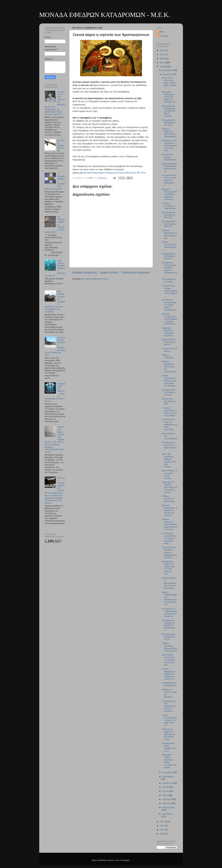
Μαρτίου (167, 803)
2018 (162, 59)
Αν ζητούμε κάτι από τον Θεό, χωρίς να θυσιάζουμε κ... (169, 180)
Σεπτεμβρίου (168, 776)
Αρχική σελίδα (109, 272)
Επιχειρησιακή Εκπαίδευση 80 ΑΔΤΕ (168, 256)
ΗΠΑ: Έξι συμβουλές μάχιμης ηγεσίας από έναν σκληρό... (169, 460)
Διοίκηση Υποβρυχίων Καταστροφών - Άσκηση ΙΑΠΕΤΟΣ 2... (169, 319)
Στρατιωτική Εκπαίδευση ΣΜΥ (168, 401)
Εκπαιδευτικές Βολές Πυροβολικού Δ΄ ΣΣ (169, 747)
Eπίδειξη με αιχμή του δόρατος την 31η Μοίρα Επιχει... (169, 734)
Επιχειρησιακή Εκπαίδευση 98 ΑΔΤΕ (168, 215)
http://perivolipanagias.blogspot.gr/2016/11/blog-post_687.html (114, 173)
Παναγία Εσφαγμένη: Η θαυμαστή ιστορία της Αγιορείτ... (170, 510)
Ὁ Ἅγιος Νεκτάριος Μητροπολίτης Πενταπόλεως (169, 647)
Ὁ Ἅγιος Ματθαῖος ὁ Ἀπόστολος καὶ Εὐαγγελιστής (169, 367)
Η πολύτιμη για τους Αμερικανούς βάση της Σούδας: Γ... (169, 706)
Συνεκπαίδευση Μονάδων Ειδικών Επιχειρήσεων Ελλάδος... (169, 552)
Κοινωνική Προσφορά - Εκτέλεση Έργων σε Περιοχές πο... (169, 97)
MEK (162, 32)
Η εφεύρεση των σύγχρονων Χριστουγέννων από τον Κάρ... (169, 146)
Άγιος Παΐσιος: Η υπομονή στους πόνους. (169, 474)
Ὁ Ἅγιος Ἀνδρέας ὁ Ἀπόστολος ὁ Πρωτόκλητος (169, 133)
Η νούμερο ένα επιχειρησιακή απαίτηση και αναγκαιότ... (169, 612)
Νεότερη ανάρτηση (85, 272)
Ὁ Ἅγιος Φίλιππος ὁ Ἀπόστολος (168, 499)
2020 (162, 50)
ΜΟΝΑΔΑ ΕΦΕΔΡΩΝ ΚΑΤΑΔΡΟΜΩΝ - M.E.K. (105, 15)
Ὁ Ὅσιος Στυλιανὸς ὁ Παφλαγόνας (169, 206)
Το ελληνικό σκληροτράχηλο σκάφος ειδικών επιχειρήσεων (169, 305)
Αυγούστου (168, 783)
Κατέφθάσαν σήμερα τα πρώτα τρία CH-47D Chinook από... (168, 568)
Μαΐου (166, 795)
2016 (162, 67)
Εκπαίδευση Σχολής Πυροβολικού (169, 157)
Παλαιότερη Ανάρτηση (135, 272)
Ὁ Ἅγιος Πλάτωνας (168, 356)
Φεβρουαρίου (169, 807)
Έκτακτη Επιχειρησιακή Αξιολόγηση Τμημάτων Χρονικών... (170, 194)
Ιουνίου (166, 791)
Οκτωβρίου (168, 772)
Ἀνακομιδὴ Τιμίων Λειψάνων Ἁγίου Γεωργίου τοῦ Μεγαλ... (169, 761)
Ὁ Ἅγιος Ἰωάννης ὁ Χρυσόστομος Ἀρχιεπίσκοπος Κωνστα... (169, 524)
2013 (162, 830)
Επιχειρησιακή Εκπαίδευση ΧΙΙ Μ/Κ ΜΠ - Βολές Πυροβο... (169, 111)
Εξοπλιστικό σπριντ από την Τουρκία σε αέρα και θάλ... (168, 660)
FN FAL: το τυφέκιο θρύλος (61, 144)
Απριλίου (167, 799)
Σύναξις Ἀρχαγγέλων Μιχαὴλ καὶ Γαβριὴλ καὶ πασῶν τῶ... (169, 674)
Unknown (164, 36)
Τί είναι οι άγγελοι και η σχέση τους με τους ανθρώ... (169, 412)
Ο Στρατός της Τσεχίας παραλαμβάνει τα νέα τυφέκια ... (170, 291)
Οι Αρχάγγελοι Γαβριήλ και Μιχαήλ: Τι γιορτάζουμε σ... (168, 625)
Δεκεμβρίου (168, 70)
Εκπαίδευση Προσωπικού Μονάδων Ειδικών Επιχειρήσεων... (169, 269)
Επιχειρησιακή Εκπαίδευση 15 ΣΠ (168, 637)
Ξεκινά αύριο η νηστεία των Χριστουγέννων (169, 446)
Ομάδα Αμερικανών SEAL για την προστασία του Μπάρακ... (169, 381)
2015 (162, 821)
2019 (162, 54)
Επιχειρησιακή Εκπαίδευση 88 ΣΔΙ (168, 342)
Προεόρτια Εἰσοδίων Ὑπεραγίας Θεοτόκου (168, 332)
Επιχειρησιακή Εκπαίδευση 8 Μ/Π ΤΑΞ (169, 224)
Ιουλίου (166, 787)
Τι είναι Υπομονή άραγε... (169, 350)
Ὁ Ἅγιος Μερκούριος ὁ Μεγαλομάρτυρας (169, 234)
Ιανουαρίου (168, 814)
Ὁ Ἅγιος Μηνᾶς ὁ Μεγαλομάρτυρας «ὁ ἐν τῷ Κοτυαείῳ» (169, 583)
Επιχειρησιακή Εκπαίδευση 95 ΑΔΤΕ (168, 392)
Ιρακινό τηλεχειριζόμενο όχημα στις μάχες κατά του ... (170, 720)
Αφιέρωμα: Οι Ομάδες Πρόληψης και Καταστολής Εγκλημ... (169, 487)
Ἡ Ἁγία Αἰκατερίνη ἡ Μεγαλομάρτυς (169, 246)
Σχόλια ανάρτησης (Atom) (96, 279)
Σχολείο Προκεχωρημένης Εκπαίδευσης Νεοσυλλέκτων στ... (169, 598)
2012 (162, 834)
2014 (162, 826)
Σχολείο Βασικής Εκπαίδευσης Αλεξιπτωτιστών (169, 167)
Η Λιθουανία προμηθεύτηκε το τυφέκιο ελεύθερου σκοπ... (169, 538)
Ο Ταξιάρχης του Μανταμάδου (169, 684)
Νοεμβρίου (168, 74)
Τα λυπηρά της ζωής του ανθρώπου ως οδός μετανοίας (169, 424)
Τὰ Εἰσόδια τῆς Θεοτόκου (169, 280)
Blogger (126, 860)
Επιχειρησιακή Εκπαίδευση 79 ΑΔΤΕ (168, 122)
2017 (162, 63)
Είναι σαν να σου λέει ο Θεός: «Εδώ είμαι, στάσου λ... (169, 83)
